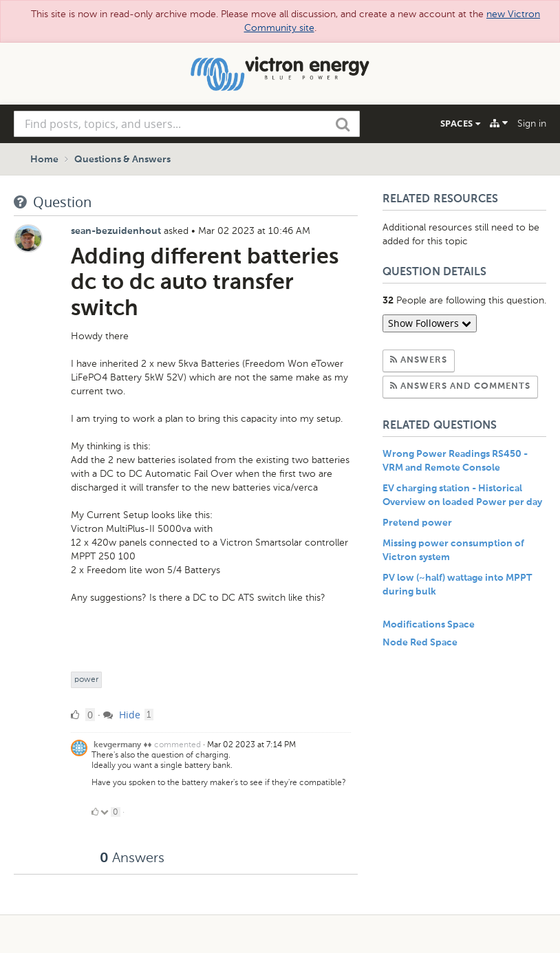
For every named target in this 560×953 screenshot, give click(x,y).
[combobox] (187, 124)
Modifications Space (429, 625)
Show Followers (430, 323)
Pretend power (417, 523)
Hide (122, 715)
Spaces (460, 123)
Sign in (532, 124)
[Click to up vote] (95, 812)
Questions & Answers (122, 160)
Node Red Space (420, 643)
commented (177, 745)
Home (44, 160)
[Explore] (499, 123)
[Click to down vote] (106, 812)
